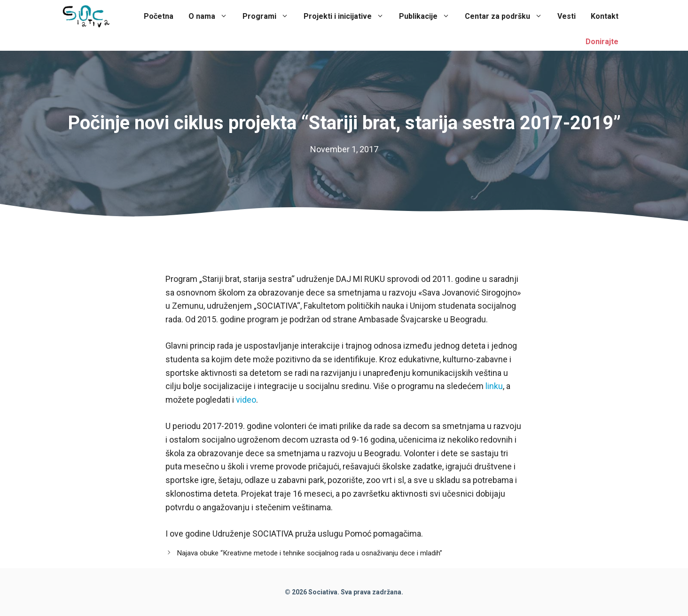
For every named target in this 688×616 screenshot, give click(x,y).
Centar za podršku (507, 16)
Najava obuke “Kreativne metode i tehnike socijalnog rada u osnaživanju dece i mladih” (309, 553)
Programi (269, 16)
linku (494, 386)
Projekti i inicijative (348, 16)
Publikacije (428, 16)
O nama (212, 16)
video (246, 400)
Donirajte (602, 42)
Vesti (567, 16)
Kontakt (605, 16)
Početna (159, 16)
